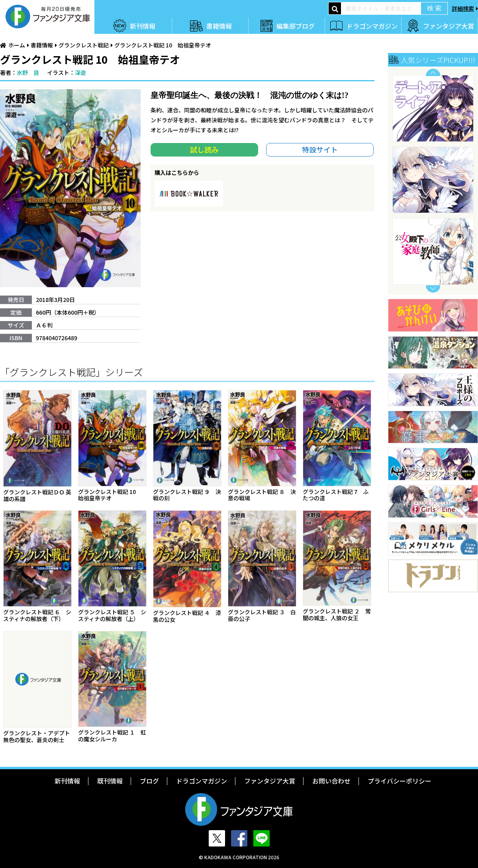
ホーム (17, 45)
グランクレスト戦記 (84, 45)
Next (433, 289)
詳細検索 (463, 8)
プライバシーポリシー (400, 781)
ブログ (149, 781)
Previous (433, 72)
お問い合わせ (331, 781)
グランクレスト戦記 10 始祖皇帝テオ (163, 45)
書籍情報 (219, 26)
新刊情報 (143, 26)
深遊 (80, 72)
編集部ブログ (296, 26)
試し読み (204, 149)
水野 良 (28, 72)
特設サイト (320, 149)
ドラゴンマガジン (372, 26)
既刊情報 (110, 781)
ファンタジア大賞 (449, 26)
